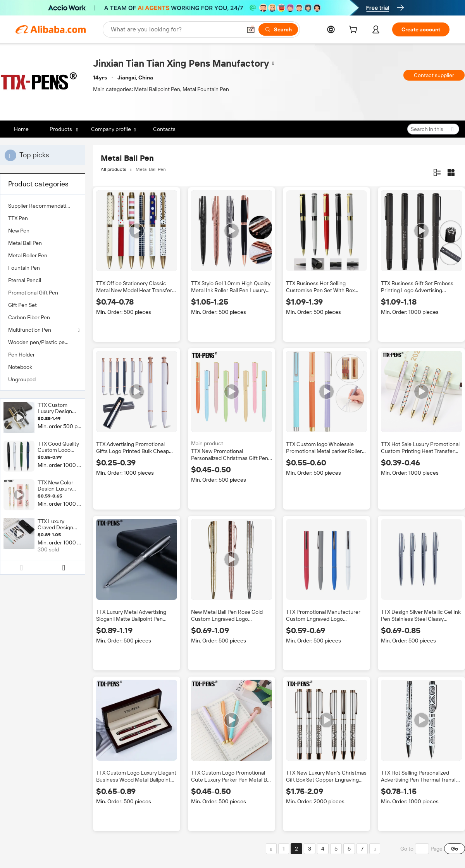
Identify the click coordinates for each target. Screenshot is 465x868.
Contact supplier (434, 75)
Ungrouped (22, 379)
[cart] (355, 31)
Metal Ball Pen (25, 243)
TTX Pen (18, 218)
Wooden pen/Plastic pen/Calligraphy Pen (43, 342)
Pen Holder (22, 355)
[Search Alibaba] (175, 29)
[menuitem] (43, 206)
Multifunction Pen (30, 330)
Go (455, 849)
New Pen (19, 231)
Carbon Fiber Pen (29, 317)
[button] (251, 29)
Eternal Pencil (25, 280)
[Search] (278, 29)
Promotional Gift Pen (33, 293)
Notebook (20, 367)
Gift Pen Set (22, 305)
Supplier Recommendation (40, 206)
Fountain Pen (24, 268)
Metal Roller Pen (28, 255)
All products (114, 169)
